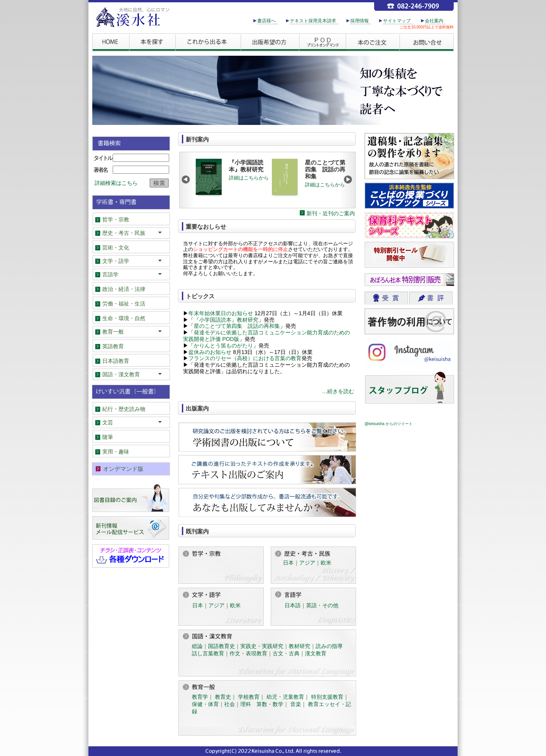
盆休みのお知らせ (210, 352)
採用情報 (360, 21)
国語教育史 (221, 646)
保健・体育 (205, 704)
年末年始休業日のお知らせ (221, 313)
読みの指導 (329, 646)
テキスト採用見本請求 (313, 21)
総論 (197, 646)
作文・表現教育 (248, 653)
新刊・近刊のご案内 (331, 213)
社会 (230, 704)
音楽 (296, 704)
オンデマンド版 (123, 469)
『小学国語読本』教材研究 (226, 320)
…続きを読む (338, 391)
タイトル (103, 158)
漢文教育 (316, 653)
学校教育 (249, 697)
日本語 (293, 605)
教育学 (200, 697)
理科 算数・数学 (262, 704)
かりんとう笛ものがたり (223, 346)
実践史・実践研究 (262, 646)
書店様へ (266, 21)
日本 (288, 563)
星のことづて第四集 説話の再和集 (237, 326)
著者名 (100, 170)
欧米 (326, 563)
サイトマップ (397, 21)
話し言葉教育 (208, 653)
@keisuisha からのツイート (389, 424)
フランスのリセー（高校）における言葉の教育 (245, 358)
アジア (307, 563)
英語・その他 (322, 605)
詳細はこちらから (249, 178)
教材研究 (300, 646)
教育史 (223, 697)
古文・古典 (286, 653)
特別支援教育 (327, 697)
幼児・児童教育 (285, 697)
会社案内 (434, 21)
